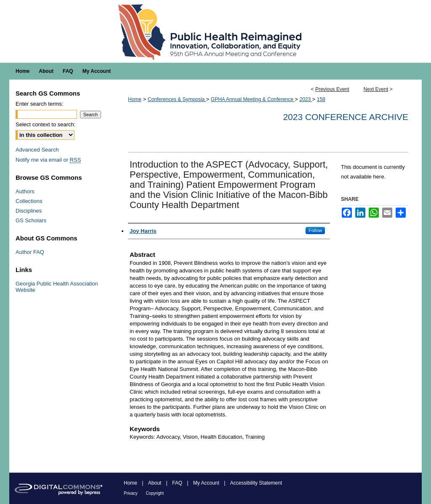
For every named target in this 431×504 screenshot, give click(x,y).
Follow (315, 230)
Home (135, 99)
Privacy (131, 493)
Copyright (155, 493)
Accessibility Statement (256, 483)
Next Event (376, 89)
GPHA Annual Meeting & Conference (253, 99)
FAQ (177, 483)
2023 (306, 99)
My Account (206, 483)
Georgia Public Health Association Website (57, 287)
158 (321, 99)
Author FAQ (30, 252)
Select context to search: (45, 124)
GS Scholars (31, 220)
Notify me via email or (48, 160)
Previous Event (332, 89)
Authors (25, 191)
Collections (29, 201)
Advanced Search (37, 150)
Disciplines (29, 211)
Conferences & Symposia (177, 99)
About (155, 483)
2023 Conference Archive (346, 117)
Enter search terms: (39, 104)
